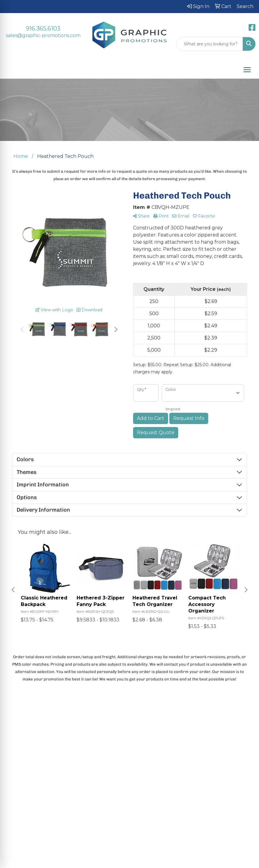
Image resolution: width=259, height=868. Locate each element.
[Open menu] (247, 70)
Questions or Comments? (56, 818)
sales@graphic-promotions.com (43, 35)
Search (33, 783)
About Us (35, 759)
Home (32, 747)
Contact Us (37, 771)
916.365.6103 (43, 28)
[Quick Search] (210, 44)
